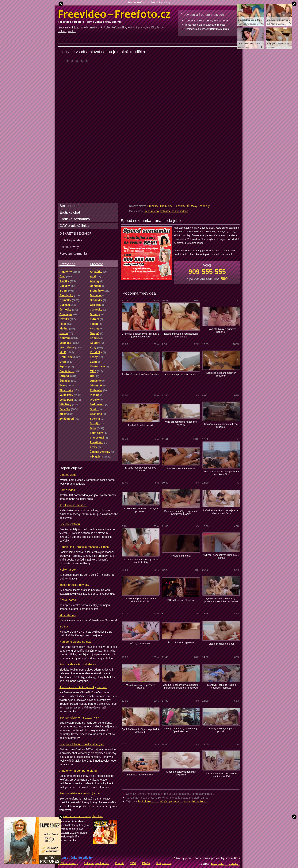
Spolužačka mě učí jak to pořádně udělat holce (141, 731)
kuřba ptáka (119, 28)
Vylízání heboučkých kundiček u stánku (221, 556)
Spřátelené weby (68, 863)
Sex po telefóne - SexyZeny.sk (79, 717)
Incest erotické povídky (74, 585)
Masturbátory (68, 615)
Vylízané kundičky (181, 556)
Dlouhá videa (68, 475)
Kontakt (120, 863)
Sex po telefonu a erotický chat (80, 793)
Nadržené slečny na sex (75, 642)
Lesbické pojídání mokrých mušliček (221, 374)
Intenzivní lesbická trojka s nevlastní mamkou (221, 686)
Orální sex (166, 206)
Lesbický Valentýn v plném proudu (221, 730)
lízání (107, 28)
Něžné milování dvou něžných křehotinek (181, 335)
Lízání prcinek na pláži (221, 644)
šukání (62, 31)
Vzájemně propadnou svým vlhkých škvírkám (141, 600)
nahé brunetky (88, 28)
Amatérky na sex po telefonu (78, 771)
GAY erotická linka (74, 226)
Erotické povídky (160, 2)
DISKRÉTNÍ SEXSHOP (75, 234)
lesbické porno (136, 28)
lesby (160, 28)
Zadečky (204, 206)
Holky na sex (68, 570)
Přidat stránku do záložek (75, 858)
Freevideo (67, 264)
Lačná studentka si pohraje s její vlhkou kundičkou (221, 512)
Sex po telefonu (137, 2)
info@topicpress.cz (171, 801)
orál (100, 28)
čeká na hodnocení (78, 61)
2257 (133, 863)
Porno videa (67, 490)
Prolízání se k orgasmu (181, 642)
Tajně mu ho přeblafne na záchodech (166, 211)
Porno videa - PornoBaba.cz (78, 664)
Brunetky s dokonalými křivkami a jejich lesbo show (141, 335)
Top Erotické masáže (73, 505)
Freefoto (97, 264)
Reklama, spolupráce (96, 863)
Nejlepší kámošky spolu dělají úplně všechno (181, 730)
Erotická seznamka (75, 219)
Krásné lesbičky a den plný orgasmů (181, 773)
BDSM (64, 626)
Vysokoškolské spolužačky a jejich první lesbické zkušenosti (221, 600)
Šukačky (192, 206)
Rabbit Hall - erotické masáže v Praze (84, 547)
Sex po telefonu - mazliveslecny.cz (82, 744)
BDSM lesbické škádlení (181, 600)
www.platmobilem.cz (196, 801)
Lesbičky (180, 206)
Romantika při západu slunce (181, 375)
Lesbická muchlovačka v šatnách (141, 374)
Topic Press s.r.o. (148, 801)
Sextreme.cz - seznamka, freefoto (81, 816)
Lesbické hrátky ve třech (141, 775)
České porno (68, 600)
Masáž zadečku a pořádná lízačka (141, 686)
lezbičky (151, 28)
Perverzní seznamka (73, 253)
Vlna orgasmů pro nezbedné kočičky (181, 423)
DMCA (146, 863)
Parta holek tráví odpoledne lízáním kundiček (221, 775)
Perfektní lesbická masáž (181, 468)
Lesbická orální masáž (141, 425)
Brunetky (153, 206)
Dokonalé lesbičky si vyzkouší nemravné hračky (181, 513)
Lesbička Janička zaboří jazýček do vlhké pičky (141, 561)
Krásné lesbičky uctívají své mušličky (141, 469)
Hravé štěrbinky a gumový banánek (221, 330)
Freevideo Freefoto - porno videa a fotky (114, 14)
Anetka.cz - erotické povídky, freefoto (83, 687)
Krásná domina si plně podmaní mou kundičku (221, 473)
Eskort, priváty (69, 247)
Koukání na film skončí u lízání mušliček (221, 425)
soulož (72, 31)
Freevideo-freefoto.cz (226, 864)
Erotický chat (70, 212)
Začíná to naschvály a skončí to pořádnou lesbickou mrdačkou (181, 686)
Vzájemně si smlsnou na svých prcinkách (141, 510)
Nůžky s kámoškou (141, 644)
